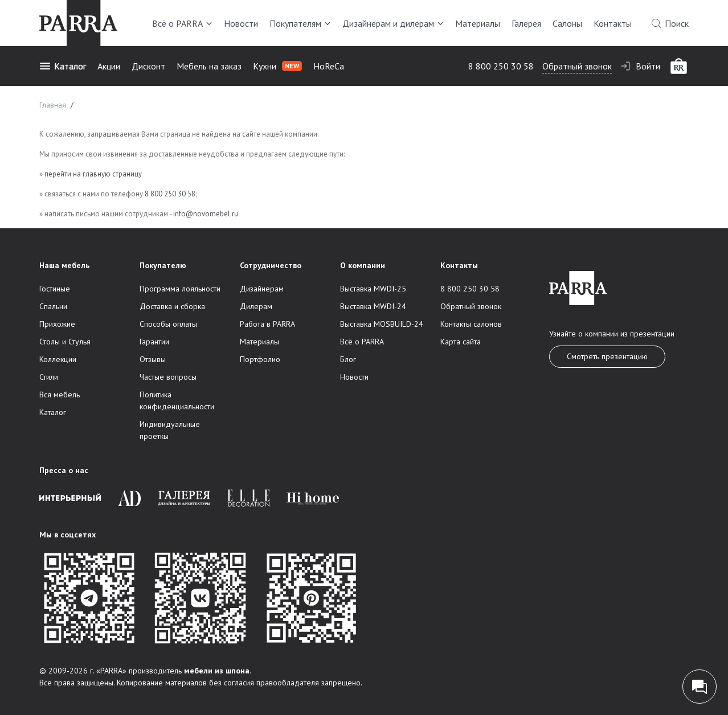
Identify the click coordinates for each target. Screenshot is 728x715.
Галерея (526, 23)
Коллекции (58, 359)
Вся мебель (60, 395)
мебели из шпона (217, 671)
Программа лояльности (180, 289)
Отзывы (153, 359)
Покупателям (300, 23)
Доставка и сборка (172, 306)
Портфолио (260, 359)
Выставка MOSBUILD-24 (382, 324)
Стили (49, 377)
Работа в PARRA (267, 324)
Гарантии (154, 342)
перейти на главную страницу (93, 174)
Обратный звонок (577, 66)
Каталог (63, 66)
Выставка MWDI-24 (373, 306)
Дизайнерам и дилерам (393, 23)
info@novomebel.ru (206, 214)
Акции (109, 66)
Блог (348, 359)
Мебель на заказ (209, 66)
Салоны (567, 23)
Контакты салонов (471, 324)
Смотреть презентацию (607, 356)
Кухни (277, 66)
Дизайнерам (262, 289)
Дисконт (148, 66)
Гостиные (55, 289)
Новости (241, 23)
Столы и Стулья (65, 342)
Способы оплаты (168, 324)
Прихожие (57, 324)
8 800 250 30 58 (501, 66)
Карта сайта (461, 342)
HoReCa (329, 66)
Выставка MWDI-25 (373, 289)
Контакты (613, 23)
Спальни (53, 306)
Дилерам (256, 306)
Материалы (478, 23)
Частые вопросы (168, 377)
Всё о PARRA (182, 23)
